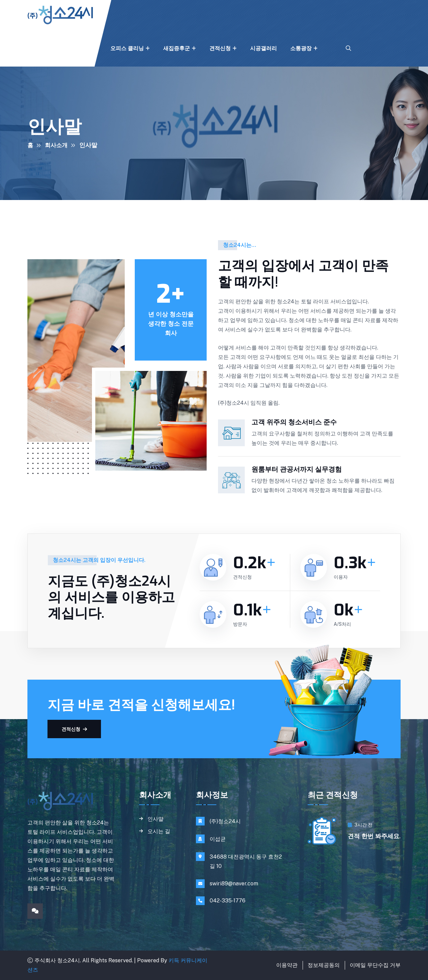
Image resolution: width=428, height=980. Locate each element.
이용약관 (287, 965)
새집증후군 (177, 48)
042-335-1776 (228, 901)
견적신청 (220, 48)
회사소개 (38, 48)
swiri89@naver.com (234, 884)
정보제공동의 (324, 965)
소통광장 (301, 48)
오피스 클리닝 (127, 48)
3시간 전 (360, 825)
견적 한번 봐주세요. (374, 836)
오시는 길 (159, 832)
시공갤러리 (263, 48)
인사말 (155, 819)
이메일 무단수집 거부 (375, 965)
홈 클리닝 (80, 48)
